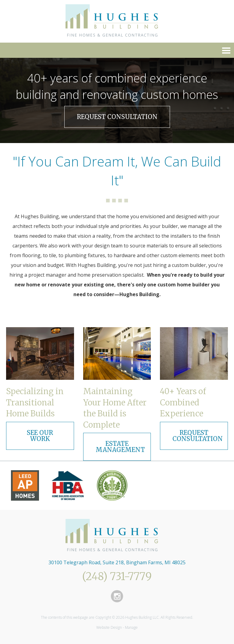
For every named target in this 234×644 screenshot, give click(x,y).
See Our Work (40, 436)
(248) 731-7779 (117, 576)
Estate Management (120, 447)
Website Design (109, 627)
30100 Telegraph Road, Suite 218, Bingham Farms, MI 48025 (117, 562)
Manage (131, 627)
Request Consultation (117, 117)
